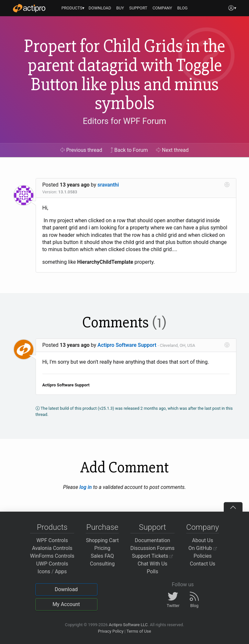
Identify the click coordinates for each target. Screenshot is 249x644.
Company (203, 527)
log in (85, 487)
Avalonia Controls (52, 548)
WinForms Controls (52, 556)
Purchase (102, 527)
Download (66, 589)
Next (172, 150)
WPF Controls (52, 540)
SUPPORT (138, 8)
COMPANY (162, 8)
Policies (203, 556)
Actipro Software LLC (128, 625)
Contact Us (203, 564)
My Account (66, 604)
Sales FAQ (102, 556)
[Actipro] (29, 8)
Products (52, 527)
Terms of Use (139, 631)
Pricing (102, 548)
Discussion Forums (153, 548)
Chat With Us (153, 564)
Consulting (102, 564)
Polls (152, 571)
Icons (44, 571)
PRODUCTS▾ (73, 8)
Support (153, 527)
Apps (61, 571)
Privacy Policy (111, 631)
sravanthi (108, 185)
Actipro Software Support (127, 345)
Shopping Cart (102, 540)
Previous (81, 150)
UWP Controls (52, 564)
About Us (203, 540)
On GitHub (203, 548)
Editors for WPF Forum (125, 121)
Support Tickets (153, 556)
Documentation (152, 540)
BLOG (182, 8)
